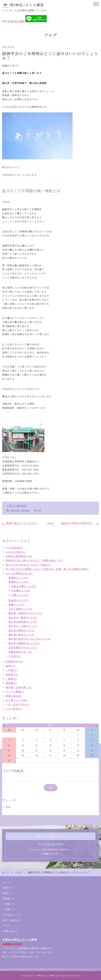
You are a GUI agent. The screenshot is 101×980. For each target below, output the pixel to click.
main (50, 523)
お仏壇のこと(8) (21, 591)
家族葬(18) (12, 674)
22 (78, 750)
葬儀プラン (9, 888)
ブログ (19, 872)
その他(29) (15, 656)
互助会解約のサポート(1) (23, 647)
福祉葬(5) (11, 683)
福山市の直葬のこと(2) (22, 630)
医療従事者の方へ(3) (20, 652)
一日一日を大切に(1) (18, 704)
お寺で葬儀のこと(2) (20, 609)
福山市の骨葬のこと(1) (22, 635)
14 (64, 745)
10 (9, 745)
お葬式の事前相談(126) (19, 556)
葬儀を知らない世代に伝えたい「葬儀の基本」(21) (34, 560)
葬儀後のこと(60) (19, 582)
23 (92, 750)
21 (64, 750)
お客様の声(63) (15, 661)
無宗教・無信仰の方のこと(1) (25, 613)
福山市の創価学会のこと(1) (24, 643)
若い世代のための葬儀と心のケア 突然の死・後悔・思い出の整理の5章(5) (47, 569)
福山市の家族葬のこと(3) (23, 622)
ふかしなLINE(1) (16, 552)
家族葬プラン (10, 899)
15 (78, 745)
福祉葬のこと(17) (19, 600)
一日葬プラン (10, 909)
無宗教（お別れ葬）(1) (19, 687)
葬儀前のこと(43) (19, 578)
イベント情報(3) (15, 692)
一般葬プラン (10, 904)
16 (92, 745)
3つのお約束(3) (14, 548)
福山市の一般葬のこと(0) (23, 618)
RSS (8, 807)
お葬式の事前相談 (17, 506)
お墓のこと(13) (20, 595)
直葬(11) (11, 666)
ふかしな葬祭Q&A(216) (19, 573)
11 (23, 745)
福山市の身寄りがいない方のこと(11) (30, 639)
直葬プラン (9, 893)
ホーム (6, 872)
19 (37, 750)
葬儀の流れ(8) (14, 696)
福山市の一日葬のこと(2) (23, 626)
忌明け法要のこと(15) (24, 586)
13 (50, 745)
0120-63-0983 (53, 844)
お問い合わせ (10, 931)
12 (37, 745)
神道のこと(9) (17, 604)
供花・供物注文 (11, 920)
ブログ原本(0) (14, 709)
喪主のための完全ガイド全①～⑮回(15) (28, 565)
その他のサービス (13, 915)
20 (50, 750)
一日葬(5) (11, 670)
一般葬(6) (11, 679)
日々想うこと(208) (17, 700)
